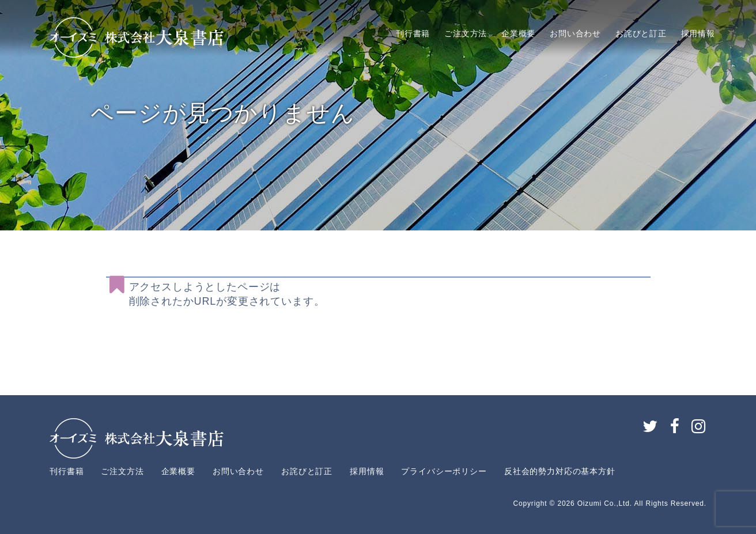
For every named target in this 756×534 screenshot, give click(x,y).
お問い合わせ (575, 34)
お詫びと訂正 (641, 34)
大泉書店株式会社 (137, 37)
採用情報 (698, 34)
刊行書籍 (413, 34)
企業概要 (518, 34)
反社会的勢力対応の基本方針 (560, 471)
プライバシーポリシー (444, 471)
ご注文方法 (466, 34)
